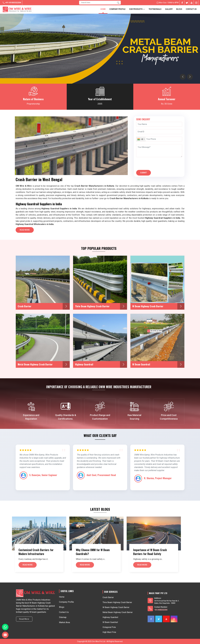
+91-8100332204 (12, 3)
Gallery (169, 9)
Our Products (137, 9)
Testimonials (155, 9)
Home (103, 9)
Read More (25, 231)
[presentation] (183, 77)
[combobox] (141, 139)
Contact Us (191, 9)
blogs (179, 9)
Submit (144, 174)
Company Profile (117, 9)
